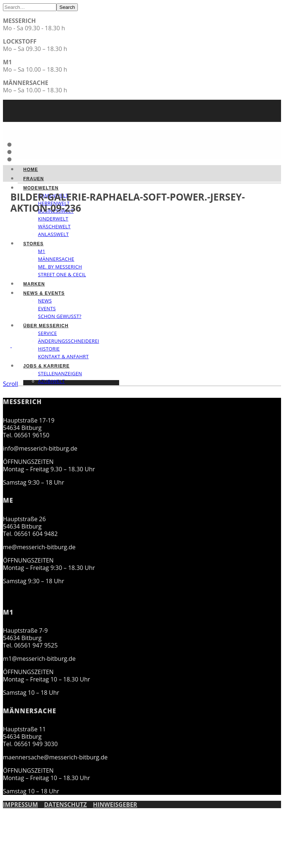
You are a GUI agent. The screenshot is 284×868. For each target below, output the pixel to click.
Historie (49, 349)
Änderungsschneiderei (69, 341)
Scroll (11, 384)
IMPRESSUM (20, 804)
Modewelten (41, 188)
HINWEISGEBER (115, 804)
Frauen (34, 179)
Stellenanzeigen (60, 373)
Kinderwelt (53, 219)
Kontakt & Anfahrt (63, 356)
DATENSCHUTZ (65, 804)
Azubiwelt (51, 381)
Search (67, 7)
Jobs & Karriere (46, 366)
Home (31, 170)
